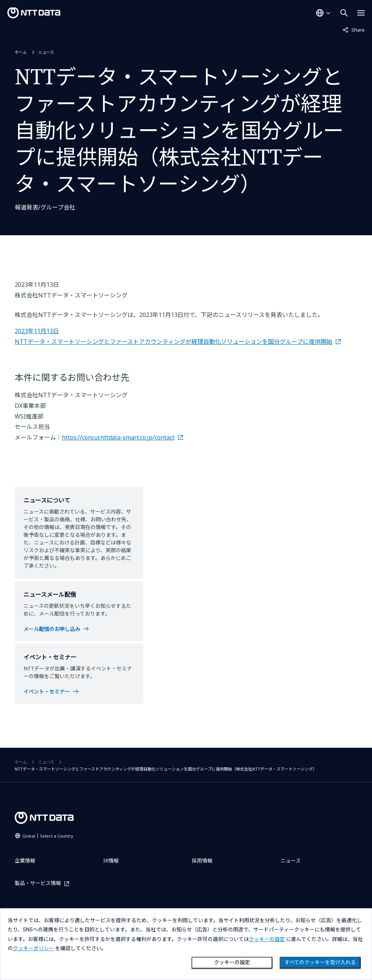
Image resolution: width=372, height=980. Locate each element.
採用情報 (202, 861)
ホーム (21, 52)
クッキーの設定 (232, 962)
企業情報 (25, 861)
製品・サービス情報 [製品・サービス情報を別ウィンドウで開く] (38, 883)
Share (354, 29)
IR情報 (111, 861)
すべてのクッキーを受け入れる (320, 962)
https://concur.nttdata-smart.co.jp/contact (118, 437)
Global (48, 836)
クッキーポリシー (33, 948)
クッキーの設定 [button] (267, 939)
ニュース (46, 52)
